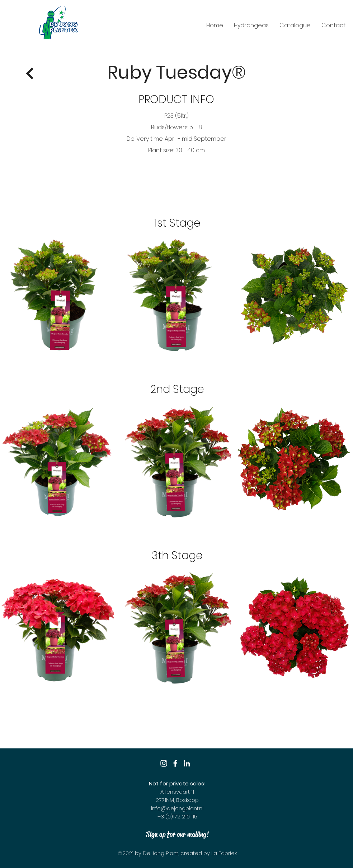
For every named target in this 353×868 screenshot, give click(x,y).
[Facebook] (175, 763)
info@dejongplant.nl (177, 808)
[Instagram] (164, 763)
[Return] (30, 74)
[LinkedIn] (187, 763)
